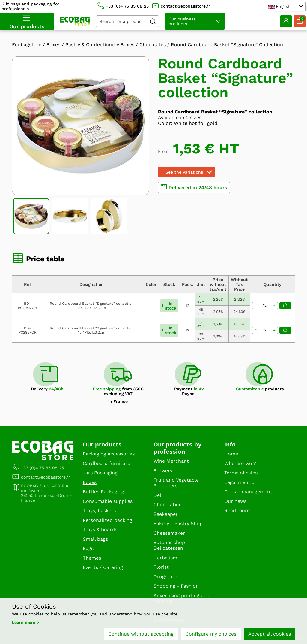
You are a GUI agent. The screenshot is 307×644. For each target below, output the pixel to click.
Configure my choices (211, 634)
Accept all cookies (270, 634)
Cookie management (248, 492)
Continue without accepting (141, 634)
